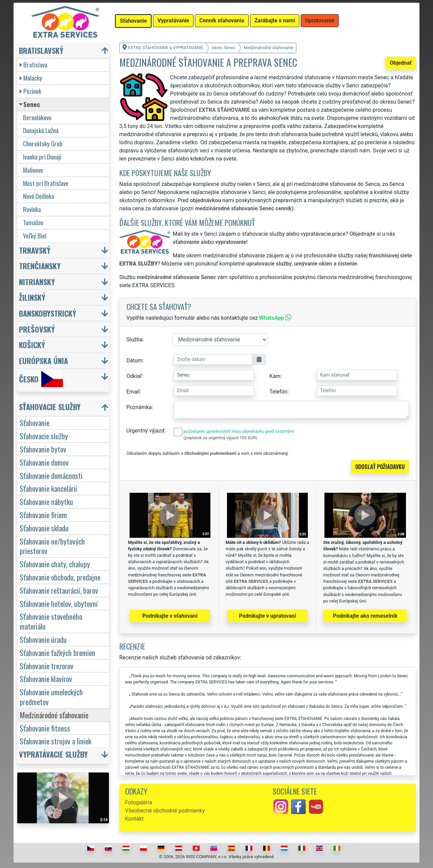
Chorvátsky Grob (43, 143)
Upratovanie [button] (320, 20)
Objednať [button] (401, 63)
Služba (135, 340)
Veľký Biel (35, 236)
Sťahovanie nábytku (46, 501)
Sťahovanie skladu (44, 528)
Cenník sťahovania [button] (222, 20)
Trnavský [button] (35, 250)
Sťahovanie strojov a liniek (55, 741)
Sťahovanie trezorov (47, 666)
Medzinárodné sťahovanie (54, 715)
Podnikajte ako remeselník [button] (365, 616)
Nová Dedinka (39, 196)
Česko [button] (41, 379)
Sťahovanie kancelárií (48, 488)
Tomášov (33, 222)
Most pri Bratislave (46, 183)
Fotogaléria (139, 802)
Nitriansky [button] (37, 282)
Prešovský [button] (37, 329)
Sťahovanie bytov (43, 449)
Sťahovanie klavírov (46, 679)
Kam (275, 376)
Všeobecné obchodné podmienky (165, 811)
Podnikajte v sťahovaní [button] (170, 616)
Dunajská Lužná (41, 130)
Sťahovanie (35, 422)
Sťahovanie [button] (133, 21)
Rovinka (32, 209)
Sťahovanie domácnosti (51, 475)
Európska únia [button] (43, 361)
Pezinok (30, 91)
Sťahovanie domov (44, 462)
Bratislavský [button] (41, 50)
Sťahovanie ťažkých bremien (58, 652)
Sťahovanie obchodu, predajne (60, 577)
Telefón (278, 392)
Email (133, 392)
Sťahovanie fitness (45, 728)
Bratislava (33, 65)
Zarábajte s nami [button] (275, 20)
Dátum (134, 361)
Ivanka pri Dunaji (42, 157)
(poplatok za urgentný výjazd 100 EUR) (221, 438)
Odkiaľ (134, 376)
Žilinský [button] (32, 297)
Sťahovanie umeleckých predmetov (51, 697)
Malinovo (33, 170)
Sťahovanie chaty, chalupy (55, 564)
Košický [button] (32, 345)
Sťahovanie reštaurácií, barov (59, 590)
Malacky (31, 78)
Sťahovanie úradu (43, 639)
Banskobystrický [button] (48, 313)
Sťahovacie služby (44, 436)
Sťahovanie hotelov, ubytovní (59, 603)
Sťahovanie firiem (43, 515)
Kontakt (134, 819)
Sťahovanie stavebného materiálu (51, 621)
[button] (64, 408)
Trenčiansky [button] (40, 266)
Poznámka (139, 407)
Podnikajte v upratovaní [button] (267, 616)
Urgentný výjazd (145, 431)
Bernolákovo (37, 117)
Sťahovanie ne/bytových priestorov (52, 546)
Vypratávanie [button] (173, 20)
